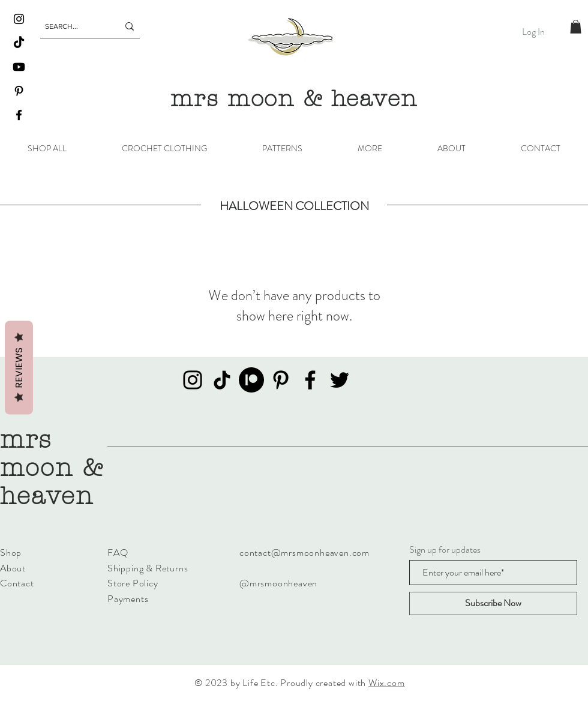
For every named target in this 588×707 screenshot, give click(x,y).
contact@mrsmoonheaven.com (304, 552)
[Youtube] (19, 67)
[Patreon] (251, 380)
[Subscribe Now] (493, 603)
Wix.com (387, 683)
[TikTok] (19, 43)
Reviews (19, 368)
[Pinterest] (19, 91)
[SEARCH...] (73, 26)
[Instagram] (19, 19)
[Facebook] (19, 115)
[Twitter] (340, 380)
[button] (576, 27)
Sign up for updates (445, 550)
